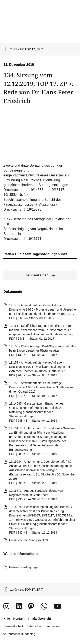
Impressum (54, 626)
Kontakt (19, 619)
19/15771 (32, 239)
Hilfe (7, 619)
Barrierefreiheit (13, 626)
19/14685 (34, 190)
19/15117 (55, 190)
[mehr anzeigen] (40, 276)
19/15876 (32, 209)
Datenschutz (35, 626)
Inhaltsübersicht (39, 619)
